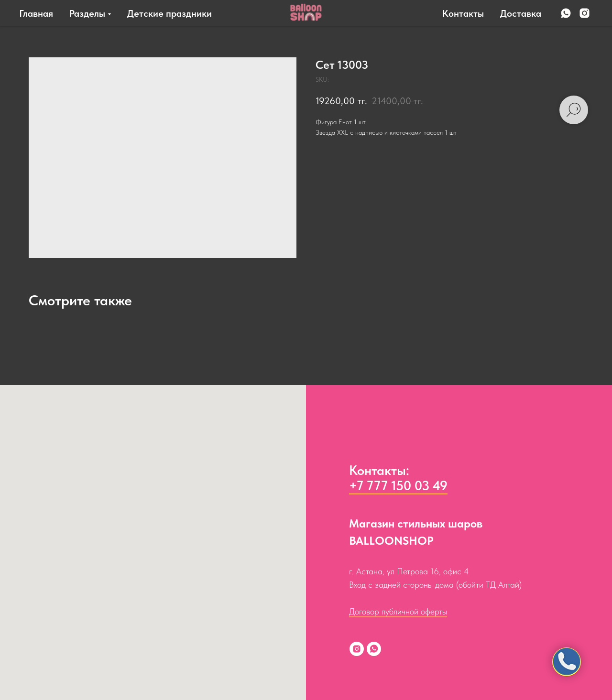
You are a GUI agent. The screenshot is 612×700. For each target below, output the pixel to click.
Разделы (87, 13)
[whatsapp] (566, 13)
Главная (36, 13)
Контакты (463, 13)
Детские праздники (169, 13)
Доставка (521, 13)
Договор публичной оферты (398, 611)
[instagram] (585, 13)
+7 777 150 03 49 (398, 485)
